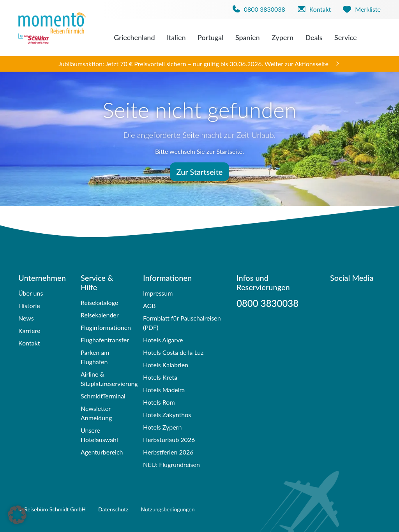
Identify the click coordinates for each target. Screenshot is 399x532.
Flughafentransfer (105, 340)
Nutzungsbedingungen (168, 509)
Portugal (211, 37)
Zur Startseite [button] (200, 172)
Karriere (29, 330)
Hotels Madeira (164, 390)
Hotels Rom (159, 402)
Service (346, 37)
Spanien (248, 37)
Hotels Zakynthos (167, 415)
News (26, 318)
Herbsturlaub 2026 (169, 440)
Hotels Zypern (162, 427)
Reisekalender (100, 315)
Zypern (282, 37)
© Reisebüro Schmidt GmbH (52, 509)
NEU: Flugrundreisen (171, 464)
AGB (149, 306)
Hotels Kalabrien (166, 365)
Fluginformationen (106, 327)
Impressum (158, 293)
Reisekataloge (99, 302)
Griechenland (134, 37)
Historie (29, 306)
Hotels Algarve (163, 340)
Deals (314, 37)
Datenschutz (113, 509)
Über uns (31, 293)
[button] (17, 515)
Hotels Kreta (160, 377)
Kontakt (29, 343)
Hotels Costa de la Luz (173, 352)
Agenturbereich (102, 452)
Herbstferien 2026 (168, 452)
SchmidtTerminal (103, 396)
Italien (176, 37)
